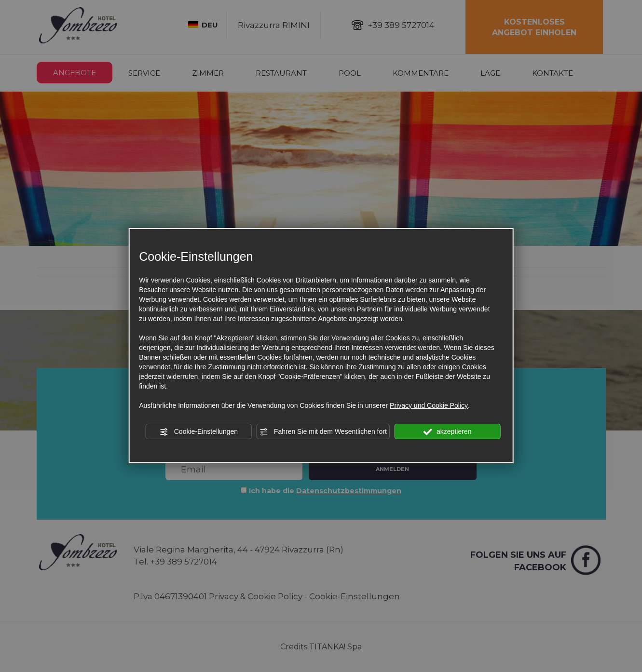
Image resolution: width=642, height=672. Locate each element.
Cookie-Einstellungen (199, 432)
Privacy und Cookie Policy (429, 405)
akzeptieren (447, 432)
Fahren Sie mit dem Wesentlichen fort (323, 432)
